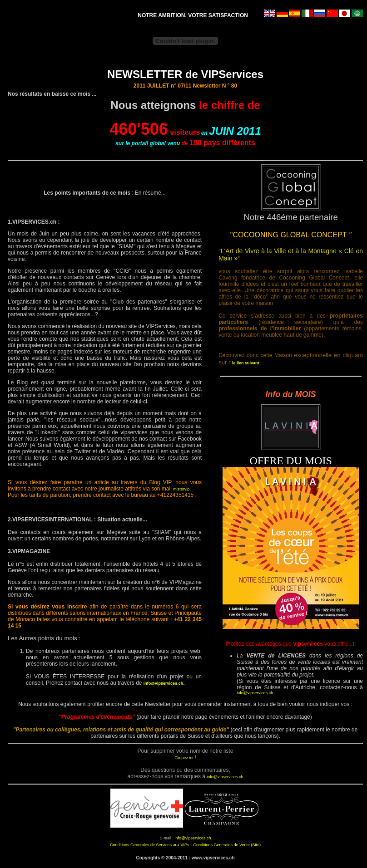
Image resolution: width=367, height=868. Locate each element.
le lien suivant (246, 363)
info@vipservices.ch (163, 683)
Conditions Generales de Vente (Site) (227, 845)
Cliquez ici (184, 758)
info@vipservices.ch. (255, 693)
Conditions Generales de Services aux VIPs (150, 845)
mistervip (181, 489)
